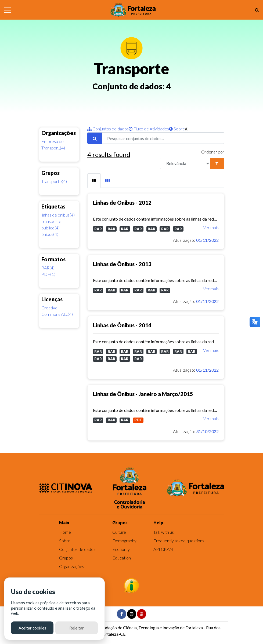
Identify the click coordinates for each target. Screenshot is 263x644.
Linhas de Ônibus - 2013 (122, 264)
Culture (119, 532)
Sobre (177, 129)
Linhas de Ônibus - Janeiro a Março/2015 (143, 394)
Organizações (72, 566)
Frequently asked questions (179, 541)
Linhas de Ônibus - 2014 (122, 325)
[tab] (94, 181)
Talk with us (164, 532)
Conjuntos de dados (108, 129)
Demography (124, 541)
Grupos (66, 558)
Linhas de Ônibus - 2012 (122, 203)
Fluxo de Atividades (149, 129)
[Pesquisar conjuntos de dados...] (163, 138)
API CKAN (163, 549)
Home (65, 532)
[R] (185, 163)
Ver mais (211, 227)
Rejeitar (77, 628)
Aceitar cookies (32, 628)
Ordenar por (213, 152)
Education (122, 558)
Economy (121, 549)
